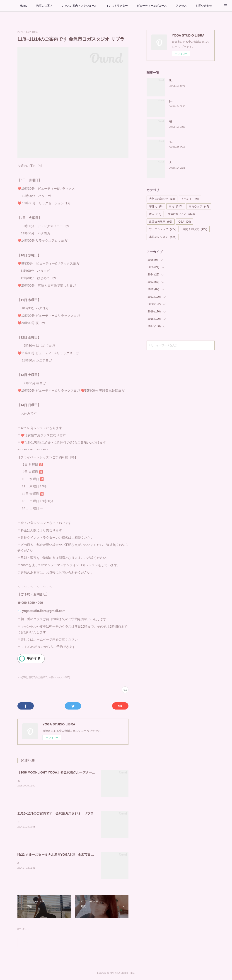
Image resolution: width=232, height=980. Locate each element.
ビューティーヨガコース (152, 6)
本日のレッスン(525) (59, 677)
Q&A (185, 222)
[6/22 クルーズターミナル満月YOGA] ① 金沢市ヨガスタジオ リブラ (68, 855)
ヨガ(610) (22, 677)
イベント (190, 199)
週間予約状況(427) (38, 677)
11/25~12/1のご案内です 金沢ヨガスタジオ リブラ (56, 813)
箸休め (156, 206)
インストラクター (117, 6)
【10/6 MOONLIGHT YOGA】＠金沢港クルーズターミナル (60, 772)
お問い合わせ (204, 6)
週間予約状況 (195, 229)
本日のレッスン (163, 237)
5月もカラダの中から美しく (186, 81)
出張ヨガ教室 (161, 222)
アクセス (181, 6)
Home (24, 6)
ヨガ (176, 206)
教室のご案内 (44, 6)
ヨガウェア (199, 206)
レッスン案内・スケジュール (79, 6)
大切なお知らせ (162, 199)
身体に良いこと (181, 214)
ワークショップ (163, 229)
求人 (155, 214)
